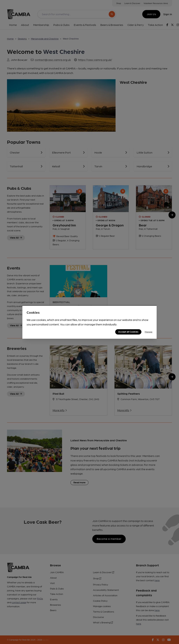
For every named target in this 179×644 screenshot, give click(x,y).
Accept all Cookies (128, 332)
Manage (149, 332)
